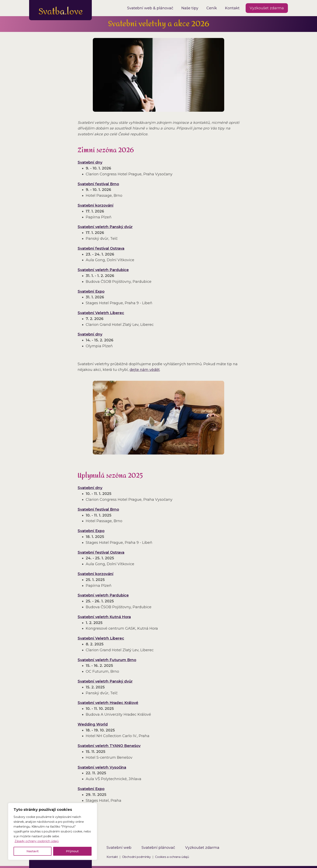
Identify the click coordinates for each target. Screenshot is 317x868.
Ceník (212, 8)
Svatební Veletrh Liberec (101, 313)
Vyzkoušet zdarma (267, 8)
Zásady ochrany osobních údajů (37, 841)
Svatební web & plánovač (150, 8)
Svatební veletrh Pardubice (103, 270)
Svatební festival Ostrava (101, 248)
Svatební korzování (96, 205)
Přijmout (72, 851)
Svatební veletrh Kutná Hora (104, 617)
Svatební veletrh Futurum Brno (107, 660)
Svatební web (119, 848)
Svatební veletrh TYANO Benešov (109, 746)
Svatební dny (90, 162)
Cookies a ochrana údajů (172, 857)
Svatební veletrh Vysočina (102, 767)
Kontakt (232, 8)
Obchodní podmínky (136, 857)
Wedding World (93, 724)
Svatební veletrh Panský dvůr (105, 227)
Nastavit (33, 851)
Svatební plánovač (158, 848)
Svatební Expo (91, 291)
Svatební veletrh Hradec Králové (108, 703)
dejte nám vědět (145, 370)
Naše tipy (190, 8)
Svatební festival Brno (98, 184)
